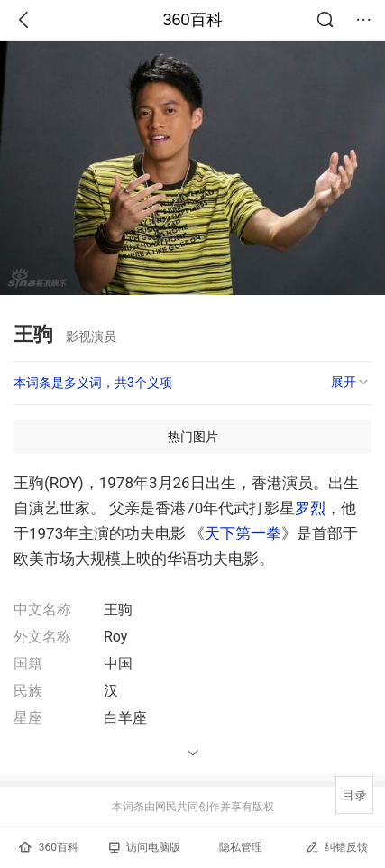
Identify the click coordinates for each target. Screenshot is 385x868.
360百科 (192, 20)
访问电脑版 (145, 847)
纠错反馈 (337, 847)
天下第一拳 (243, 533)
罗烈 (310, 508)
